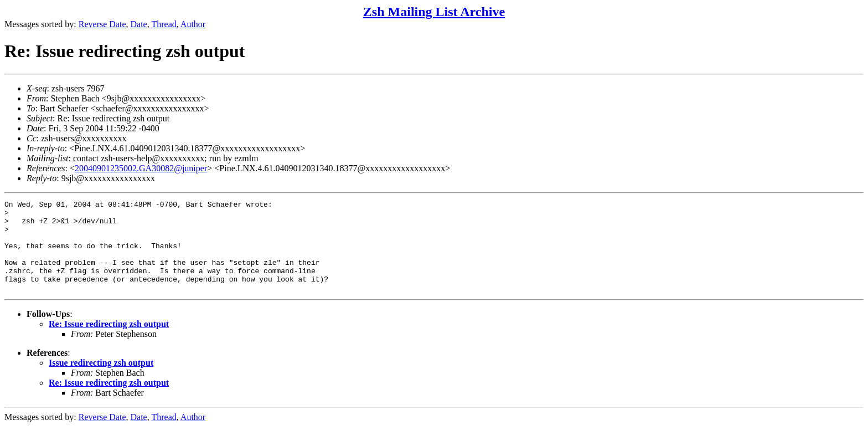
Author (193, 24)
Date (139, 24)
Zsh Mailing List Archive (434, 12)
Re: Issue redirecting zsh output (109, 342)
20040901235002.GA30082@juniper (141, 168)
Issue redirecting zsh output (101, 381)
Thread (164, 24)
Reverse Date (102, 24)
